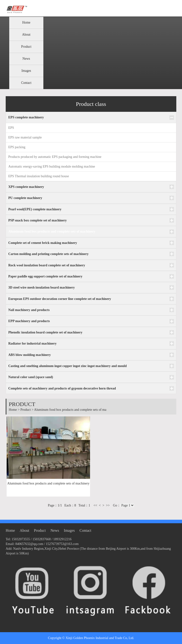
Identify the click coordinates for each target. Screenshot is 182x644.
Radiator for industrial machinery (32, 344)
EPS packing (17, 147)
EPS (11, 128)
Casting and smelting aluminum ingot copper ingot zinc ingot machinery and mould (68, 366)
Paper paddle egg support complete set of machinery (45, 276)
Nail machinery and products (29, 310)
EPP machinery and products (29, 321)
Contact (26, 83)
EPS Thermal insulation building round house (39, 176)
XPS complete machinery (26, 187)
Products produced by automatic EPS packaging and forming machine (55, 157)
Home (26, 23)
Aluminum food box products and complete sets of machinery (52, 231)
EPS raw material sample (25, 137)
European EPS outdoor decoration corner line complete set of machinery (60, 299)
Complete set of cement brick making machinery (43, 243)
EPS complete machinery (26, 117)
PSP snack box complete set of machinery (38, 220)
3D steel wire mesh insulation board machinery (42, 287)
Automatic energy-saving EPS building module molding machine (52, 166)
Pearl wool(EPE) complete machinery (35, 209)
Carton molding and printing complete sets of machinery (48, 254)
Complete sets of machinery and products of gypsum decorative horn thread (62, 388)
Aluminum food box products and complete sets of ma (70, 410)
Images (26, 71)
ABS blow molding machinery (30, 355)
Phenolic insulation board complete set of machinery (45, 332)
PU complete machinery (25, 198)
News (26, 59)
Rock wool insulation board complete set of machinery (47, 265)
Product (26, 47)
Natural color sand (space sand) (31, 377)
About (26, 35)
